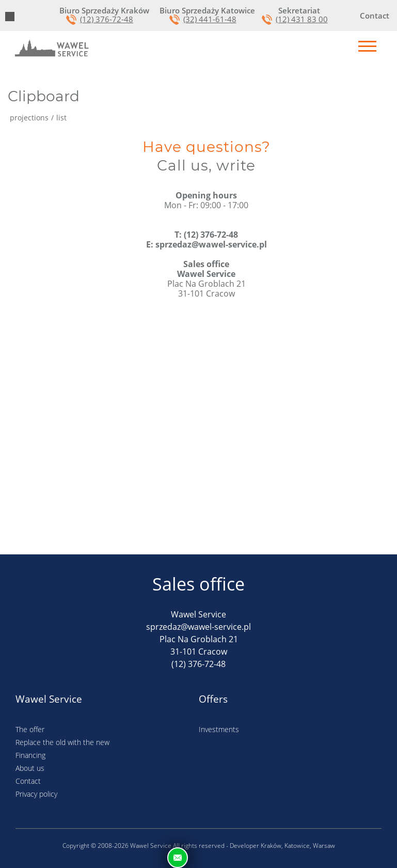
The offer (30, 729)
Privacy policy (36, 794)
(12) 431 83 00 (302, 19)
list (61, 118)
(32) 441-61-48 (210, 19)
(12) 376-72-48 (107, 19)
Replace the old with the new (62, 742)
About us (30, 768)
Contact (28, 781)
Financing (30, 755)
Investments (219, 729)
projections (29, 118)
